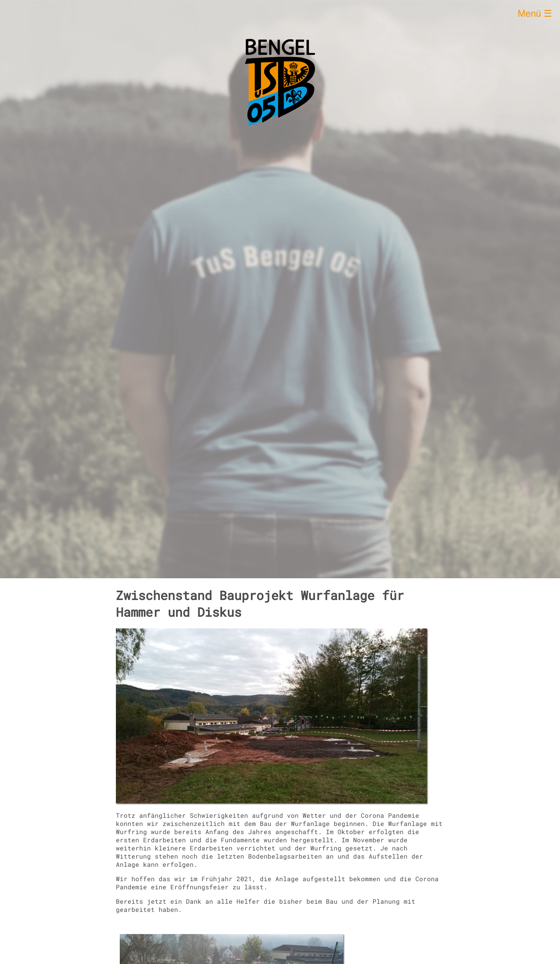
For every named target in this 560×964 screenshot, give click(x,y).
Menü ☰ (535, 13)
